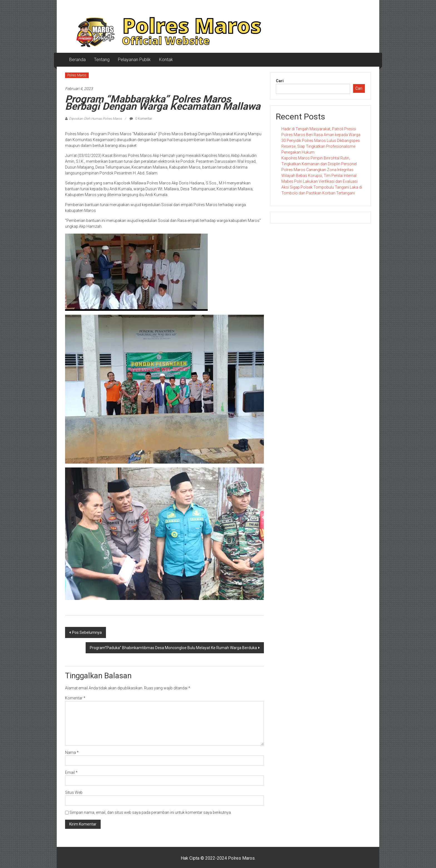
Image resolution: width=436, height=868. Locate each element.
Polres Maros (77, 75)
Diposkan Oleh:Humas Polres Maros (95, 119)
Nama (72, 752)
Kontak (166, 60)
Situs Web (74, 792)
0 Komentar (141, 119)
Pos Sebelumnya (87, 632)
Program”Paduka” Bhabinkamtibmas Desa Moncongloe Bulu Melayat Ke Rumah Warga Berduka (173, 648)
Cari (280, 81)
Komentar (75, 698)
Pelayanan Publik (134, 60)
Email (71, 772)
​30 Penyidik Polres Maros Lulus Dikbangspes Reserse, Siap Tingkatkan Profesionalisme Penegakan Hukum (321, 146)
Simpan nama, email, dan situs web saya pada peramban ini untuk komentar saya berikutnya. (151, 812)
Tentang (102, 60)
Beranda (77, 60)
